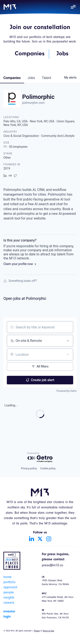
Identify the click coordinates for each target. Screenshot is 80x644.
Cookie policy (48, 468)
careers (9, 603)
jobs (31, 78)
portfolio (9, 583)
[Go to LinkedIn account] (32, 539)
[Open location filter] (68, 354)
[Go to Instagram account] (49, 539)
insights (9, 598)
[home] (10, 7)
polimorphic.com (33, 103)
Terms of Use (48, 631)
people (9, 593)
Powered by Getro (67, 391)
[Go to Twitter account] (40, 539)
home (7, 577)
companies (12, 78)
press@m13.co (52, 566)
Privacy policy (29, 468)
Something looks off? (20, 281)
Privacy (37, 631)
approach (10, 588)
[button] (73, 7)
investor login (9, 614)
